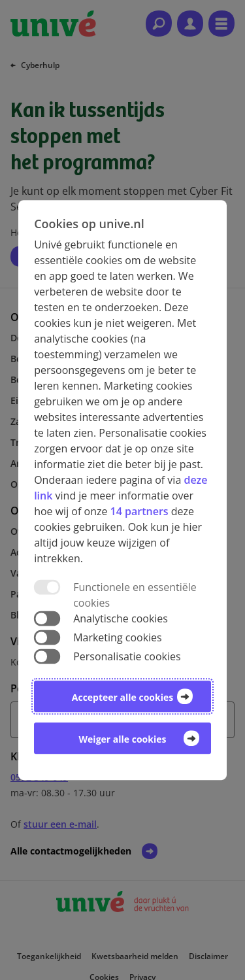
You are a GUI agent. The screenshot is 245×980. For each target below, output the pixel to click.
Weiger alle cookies (123, 739)
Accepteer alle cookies (122, 697)
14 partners (139, 511)
